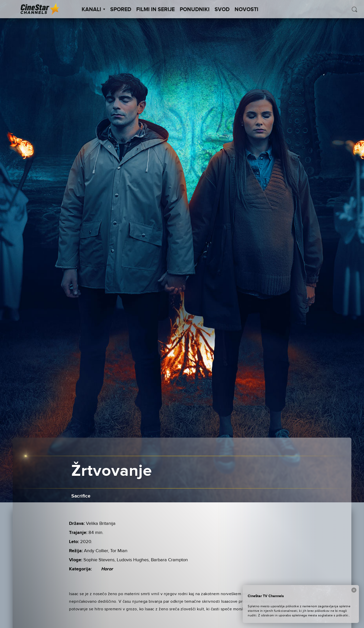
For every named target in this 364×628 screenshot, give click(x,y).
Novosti (246, 10)
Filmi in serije (155, 10)
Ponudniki (195, 10)
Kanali (93, 10)
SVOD (222, 10)
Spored (121, 10)
